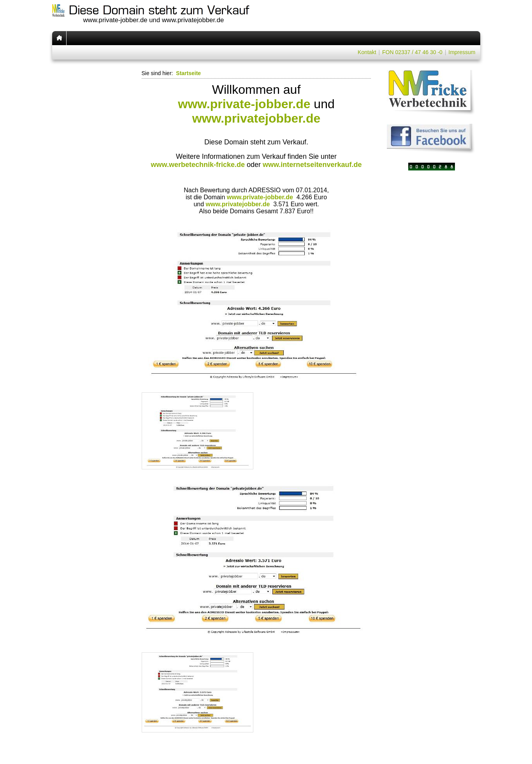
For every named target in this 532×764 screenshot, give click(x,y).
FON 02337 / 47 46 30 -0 (412, 52)
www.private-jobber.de (244, 104)
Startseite (188, 73)
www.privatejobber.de (256, 118)
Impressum (462, 52)
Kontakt (367, 52)
